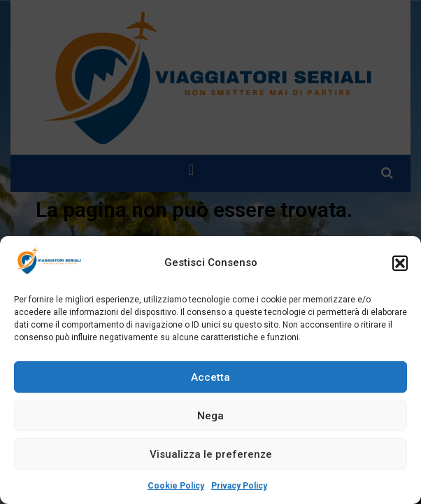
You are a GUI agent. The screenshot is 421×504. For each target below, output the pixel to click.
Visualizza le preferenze (211, 454)
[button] (400, 263)
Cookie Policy (176, 486)
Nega (210, 416)
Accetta (210, 377)
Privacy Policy (239, 486)
